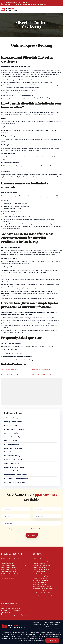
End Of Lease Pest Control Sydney (16, 478)
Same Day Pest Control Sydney (15, 482)
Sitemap (47, 627)
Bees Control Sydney (12, 425)
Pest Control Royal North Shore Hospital (13, 565)
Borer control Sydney (12, 433)
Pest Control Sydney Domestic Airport (13, 559)
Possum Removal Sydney (13, 448)
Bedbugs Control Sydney (13, 422)
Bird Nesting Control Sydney (14, 429)
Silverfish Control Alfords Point (42, 375)
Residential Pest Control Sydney (15, 475)
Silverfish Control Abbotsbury (10, 370)
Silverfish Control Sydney (13, 459)
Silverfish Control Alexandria (10, 375)
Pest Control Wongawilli (8, 576)
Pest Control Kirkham (8, 563)
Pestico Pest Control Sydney (12, 609)
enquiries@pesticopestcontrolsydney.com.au (31, 4)
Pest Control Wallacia (8, 578)
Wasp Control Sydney (12, 463)
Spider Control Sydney (12, 456)
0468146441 (6, 4)
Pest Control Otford (7, 561)
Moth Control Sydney (12, 444)
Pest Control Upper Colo (9, 567)
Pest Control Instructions (39, 529)
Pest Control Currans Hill (9, 570)
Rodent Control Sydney (12, 452)
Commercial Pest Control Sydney (16, 471)
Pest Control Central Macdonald (11, 574)
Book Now (32, 535)
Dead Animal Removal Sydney (15, 467)
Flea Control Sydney (11, 441)
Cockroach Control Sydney (14, 437)
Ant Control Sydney (11, 418)
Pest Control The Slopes (9, 572)
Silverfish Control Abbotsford (41, 370)
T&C (27, 529)
